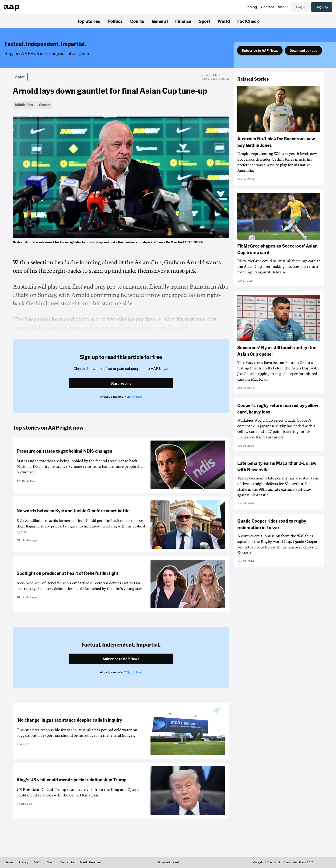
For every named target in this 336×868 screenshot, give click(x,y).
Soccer (44, 105)
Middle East (24, 105)
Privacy (24, 862)
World (224, 21)
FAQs (37, 862)
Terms (9, 862)
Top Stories (89, 21)
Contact (267, 7)
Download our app (303, 50)
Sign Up (322, 7)
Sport (205, 21)
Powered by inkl (169, 862)
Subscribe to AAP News (260, 50)
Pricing (251, 7)
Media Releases (91, 862)
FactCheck (248, 21)
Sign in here (134, 397)
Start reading (121, 383)
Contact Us (67, 862)
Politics (115, 21)
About (283, 7)
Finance (183, 21)
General (160, 21)
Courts (137, 21)
